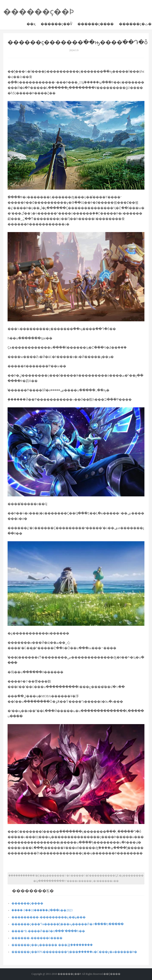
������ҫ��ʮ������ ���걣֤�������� (52, 945)
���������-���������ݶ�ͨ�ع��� (49, 917)
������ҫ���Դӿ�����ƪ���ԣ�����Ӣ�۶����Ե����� (68, 924)
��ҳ (31, 24)
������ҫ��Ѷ (56, 24)
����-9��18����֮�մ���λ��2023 (42, 910)
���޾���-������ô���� (37, 938)
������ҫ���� (96, 24)
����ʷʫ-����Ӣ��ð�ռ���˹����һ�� (48, 931)
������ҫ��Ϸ (39, 12)
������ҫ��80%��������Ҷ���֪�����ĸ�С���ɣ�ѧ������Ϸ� (74, 952)
